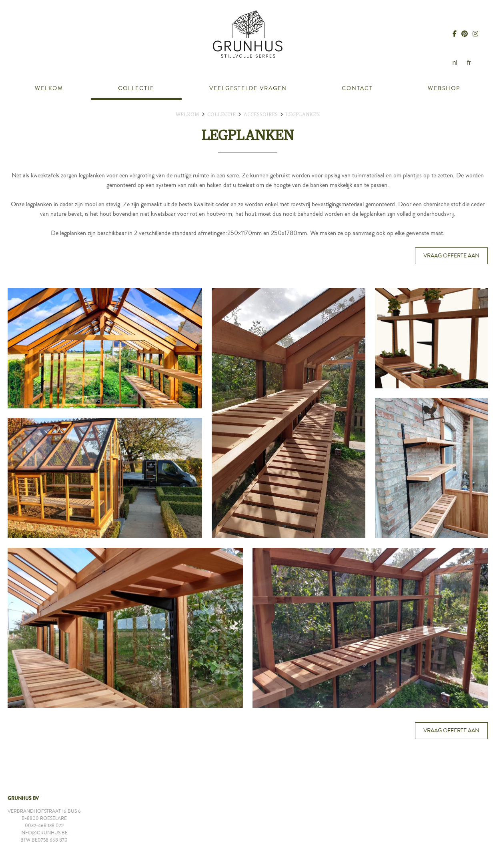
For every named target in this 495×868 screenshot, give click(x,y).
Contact (357, 88)
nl (455, 63)
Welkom (49, 88)
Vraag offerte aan (451, 256)
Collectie (136, 88)
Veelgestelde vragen (248, 88)
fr (469, 63)
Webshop (444, 88)
